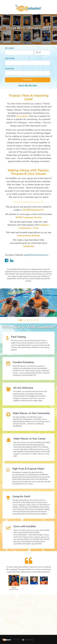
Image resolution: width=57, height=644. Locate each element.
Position (9, 69)
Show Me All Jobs (28, 86)
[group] (28, 303)
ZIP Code (9, 48)
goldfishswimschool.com (36, 255)
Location (10, 58)
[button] (18, 320)
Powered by (23, 640)
